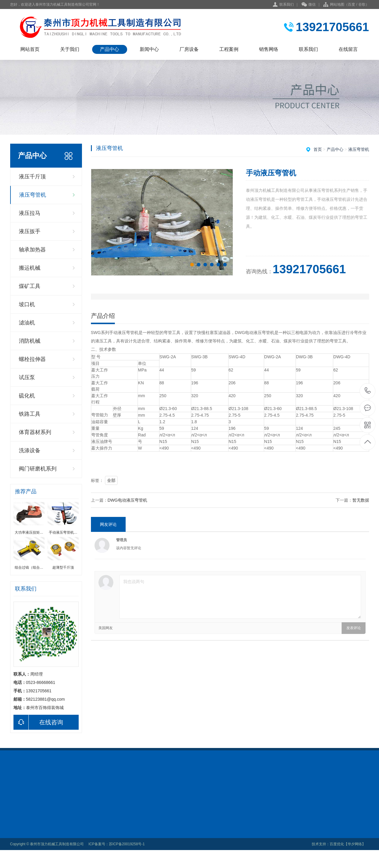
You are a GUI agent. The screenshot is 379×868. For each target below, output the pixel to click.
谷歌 (362, 4)
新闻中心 (149, 49)
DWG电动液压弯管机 (127, 500)
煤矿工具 (30, 286)
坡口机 (27, 304)
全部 (111, 480)
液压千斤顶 (32, 177)
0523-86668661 (368, 391)
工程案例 (229, 49)
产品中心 (109, 49)
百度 (351, 4)
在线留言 (348, 49)
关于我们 (70, 49)
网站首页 (30, 49)
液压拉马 (30, 213)
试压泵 (27, 377)
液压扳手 (30, 231)
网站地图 (337, 4)
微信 (309, 5)
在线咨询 (38, 722)
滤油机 (27, 323)
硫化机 (27, 396)
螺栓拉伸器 (32, 359)
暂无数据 (361, 500)
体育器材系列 (35, 432)
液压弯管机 (33, 195)
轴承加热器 (32, 250)
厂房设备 (189, 49)
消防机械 (30, 341)
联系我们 (287, 4)
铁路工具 (30, 414)
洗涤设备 (30, 450)
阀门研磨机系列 (38, 469)
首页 (318, 149)
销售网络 (269, 49)
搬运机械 (30, 268)
